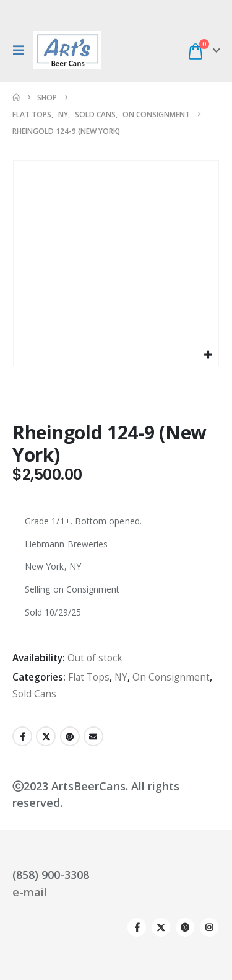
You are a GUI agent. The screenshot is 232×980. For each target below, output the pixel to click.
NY (121, 677)
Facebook (22, 736)
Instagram (209, 927)
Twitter (46, 736)
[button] (22, 50)
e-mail (30, 892)
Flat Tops (89, 677)
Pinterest (70, 736)
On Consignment (171, 677)
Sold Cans (34, 694)
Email (93, 736)
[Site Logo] (67, 50)
